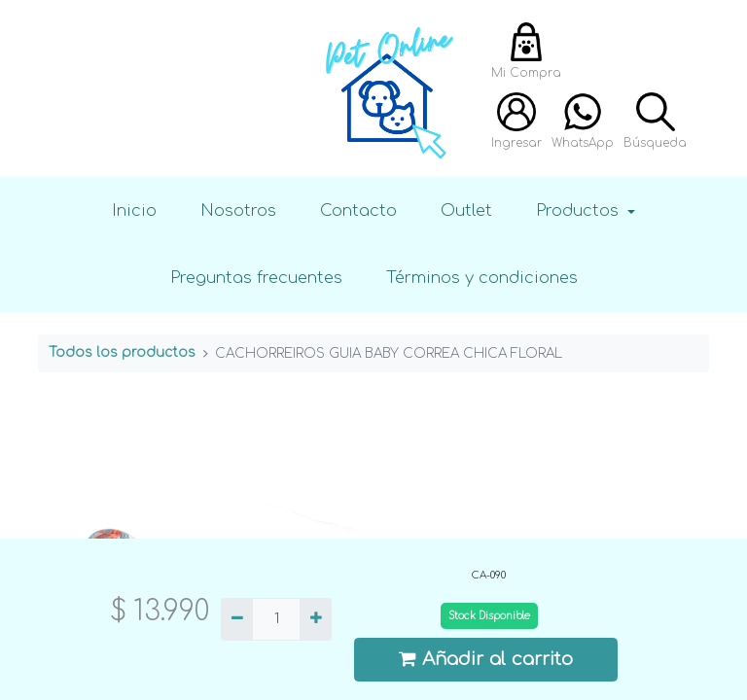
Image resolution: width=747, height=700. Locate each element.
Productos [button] (580, 210)
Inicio (134, 210)
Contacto (358, 210)
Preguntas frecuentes (256, 278)
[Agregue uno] (316, 619)
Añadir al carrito (486, 659)
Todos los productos (122, 352)
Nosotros (238, 210)
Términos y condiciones (482, 278)
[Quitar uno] (237, 619)
